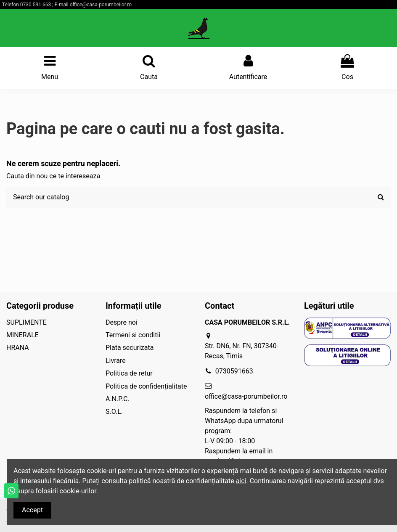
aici (241, 481)
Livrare (116, 361)
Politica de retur (129, 373)
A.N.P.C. (118, 399)
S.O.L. (114, 412)
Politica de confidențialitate (146, 386)
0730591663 (234, 371)
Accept (32, 510)
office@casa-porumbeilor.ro (101, 5)
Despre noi (122, 322)
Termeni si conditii (133, 335)
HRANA (18, 348)
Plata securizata (130, 348)
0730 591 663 (36, 5)
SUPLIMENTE (26, 322)
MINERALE (22, 335)
